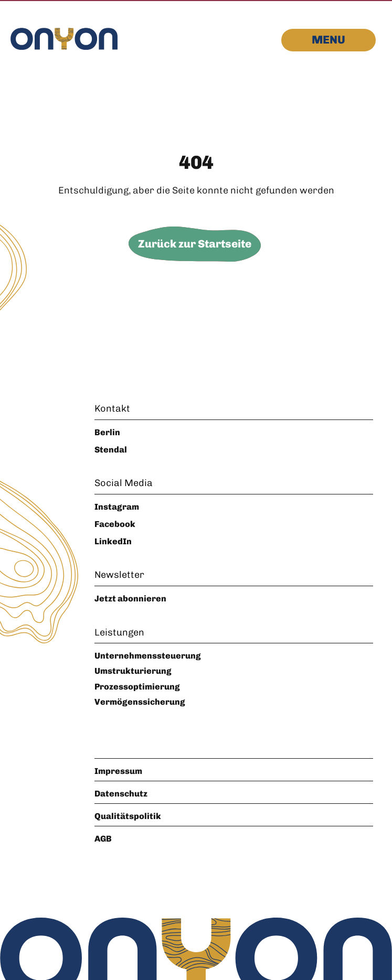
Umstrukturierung (133, 671)
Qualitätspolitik (128, 816)
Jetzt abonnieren (130, 599)
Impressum (118, 771)
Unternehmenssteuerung (148, 656)
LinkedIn (113, 541)
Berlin (107, 432)
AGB (103, 839)
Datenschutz (121, 794)
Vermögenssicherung (140, 702)
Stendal (111, 450)
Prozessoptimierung (137, 687)
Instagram (117, 507)
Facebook (115, 524)
